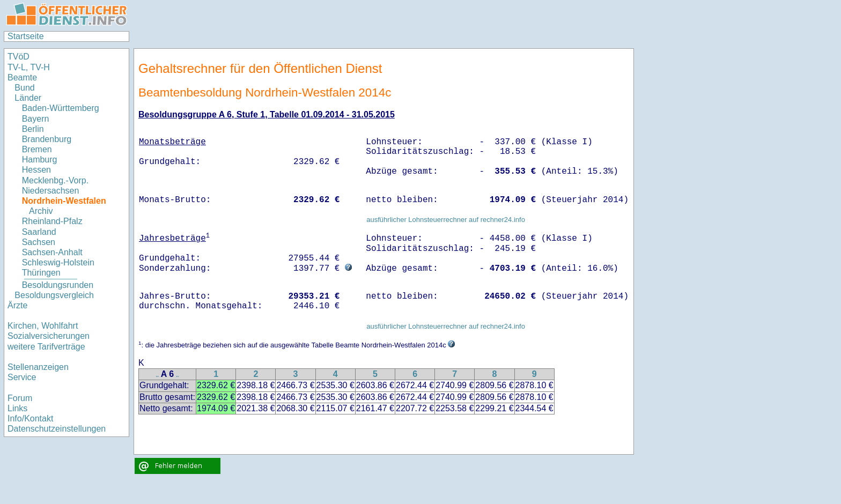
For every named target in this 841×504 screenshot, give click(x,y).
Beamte (22, 77)
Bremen (37, 149)
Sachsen (39, 242)
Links (17, 408)
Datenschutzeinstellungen (57, 429)
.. (158, 375)
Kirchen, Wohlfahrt (43, 326)
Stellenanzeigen (38, 367)
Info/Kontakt (30, 418)
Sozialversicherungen (49, 336)
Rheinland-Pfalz (52, 221)
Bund (24, 88)
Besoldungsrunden (58, 285)
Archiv (41, 211)
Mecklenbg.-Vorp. (56, 180)
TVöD (19, 57)
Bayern (36, 119)
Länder (28, 98)
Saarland (39, 232)
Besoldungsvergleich (54, 295)
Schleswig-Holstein (58, 262)
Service (22, 377)
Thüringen (41, 273)
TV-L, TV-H (29, 67)
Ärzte (17, 305)
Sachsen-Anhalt (52, 252)
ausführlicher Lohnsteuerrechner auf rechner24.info (446, 220)
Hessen (36, 170)
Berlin (33, 129)
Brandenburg (47, 139)
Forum (20, 398)
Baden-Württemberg (61, 108)
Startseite (26, 36)
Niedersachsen (51, 191)
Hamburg (40, 160)
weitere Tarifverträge (46, 347)
